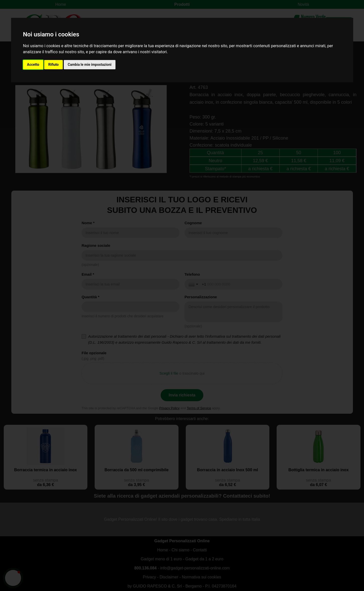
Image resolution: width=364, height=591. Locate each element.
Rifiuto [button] (53, 65)
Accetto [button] (33, 65)
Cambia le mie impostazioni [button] (90, 65)
